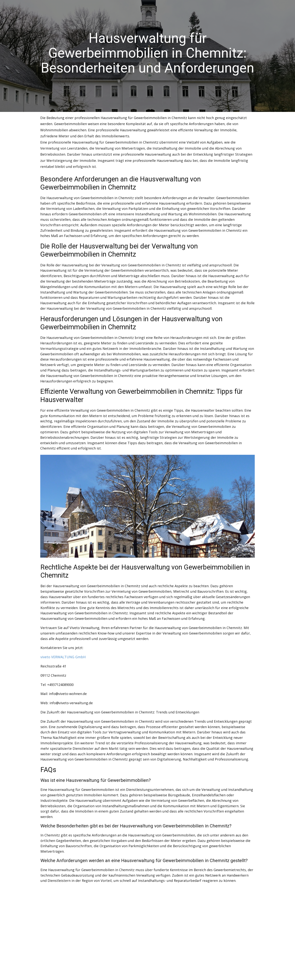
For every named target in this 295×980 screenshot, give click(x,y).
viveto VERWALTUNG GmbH (63, 657)
